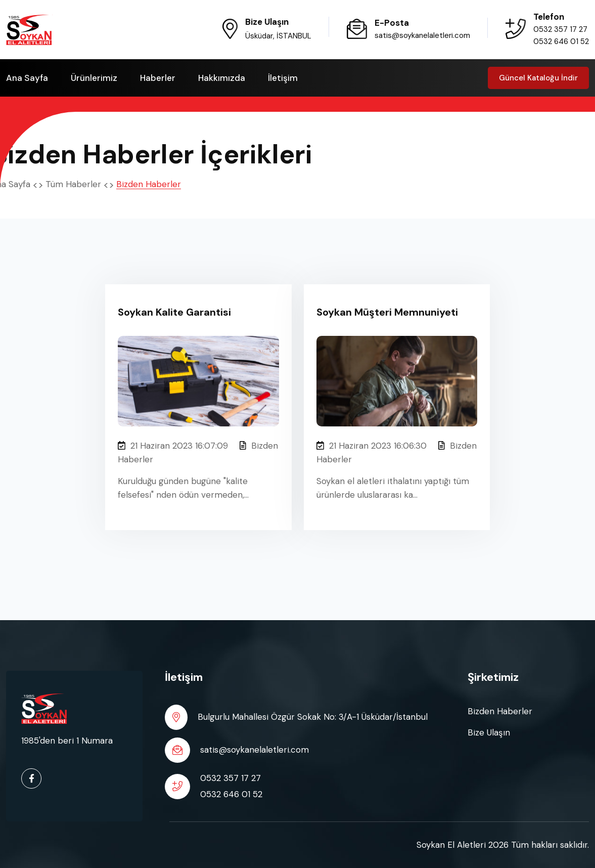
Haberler (158, 78)
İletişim (283, 78)
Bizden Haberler (500, 711)
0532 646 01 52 (561, 41)
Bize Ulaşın (489, 732)
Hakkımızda (222, 78)
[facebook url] (31, 778)
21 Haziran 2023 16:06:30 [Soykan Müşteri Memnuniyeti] (372, 446)
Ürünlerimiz (94, 78)
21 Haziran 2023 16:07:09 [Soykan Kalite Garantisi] (173, 446)
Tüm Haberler (73, 184)
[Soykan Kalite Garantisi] (198, 380)
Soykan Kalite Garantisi (174, 312)
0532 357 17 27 (560, 29)
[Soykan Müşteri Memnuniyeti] (397, 380)
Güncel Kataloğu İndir (538, 78)
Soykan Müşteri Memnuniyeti (387, 312)
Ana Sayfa (27, 78)
